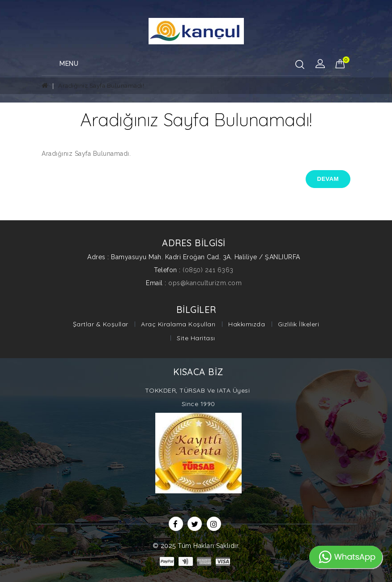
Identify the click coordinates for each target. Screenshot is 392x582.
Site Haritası (196, 338)
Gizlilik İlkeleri (299, 324)
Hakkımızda (247, 324)
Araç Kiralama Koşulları (178, 324)
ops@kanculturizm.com (205, 283)
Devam (328, 179)
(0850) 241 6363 (208, 270)
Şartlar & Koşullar (101, 324)
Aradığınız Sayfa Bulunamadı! (101, 86)
